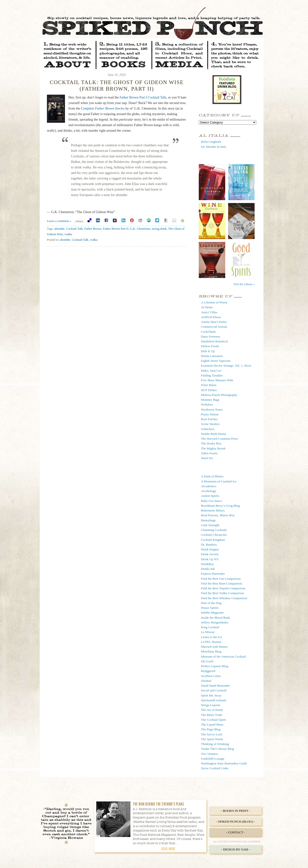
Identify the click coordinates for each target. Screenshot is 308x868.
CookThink (208, 332)
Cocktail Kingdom (213, 540)
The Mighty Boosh (213, 448)
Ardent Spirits (210, 496)
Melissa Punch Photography (219, 395)
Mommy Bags (210, 400)
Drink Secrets (210, 554)
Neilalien (207, 404)
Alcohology (209, 491)
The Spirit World (212, 739)
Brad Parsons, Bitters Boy (218, 515)
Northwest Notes (212, 409)
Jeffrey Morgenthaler (215, 622)
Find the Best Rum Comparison (221, 583)
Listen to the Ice (211, 637)
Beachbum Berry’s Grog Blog (220, 506)
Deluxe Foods (210, 346)
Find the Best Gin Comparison (221, 579)
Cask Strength (210, 525)
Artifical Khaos (211, 317)
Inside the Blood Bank (215, 618)
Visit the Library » (244, 284)
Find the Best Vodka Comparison (222, 593)
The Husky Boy (211, 443)
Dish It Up (208, 351)
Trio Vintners (210, 754)
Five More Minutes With (217, 380)
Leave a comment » (59, 221)
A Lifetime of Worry (214, 302)
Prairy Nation (210, 414)
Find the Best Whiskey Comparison (224, 598)
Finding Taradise (212, 375)
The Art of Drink (212, 710)
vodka (68, 234)
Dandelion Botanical (214, 341)
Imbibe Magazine (212, 613)
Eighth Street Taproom (216, 361)
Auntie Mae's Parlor (214, 322)
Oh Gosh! (207, 661)
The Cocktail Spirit (213, 720)
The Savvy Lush (212, 734)
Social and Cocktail (214, 690)
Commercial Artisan (214, 327)
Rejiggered (208, 671)
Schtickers (208, 429)
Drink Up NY (210, 559)
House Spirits (210, 608)
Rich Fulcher (209, 419)
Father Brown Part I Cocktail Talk (143, 97)
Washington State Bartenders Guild (224, 763)
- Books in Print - (235, 811)
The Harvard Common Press (219, 439)
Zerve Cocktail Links (215, 768)
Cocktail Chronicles (214, 535)
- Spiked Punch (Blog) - (235, 822)
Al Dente (207, 307)
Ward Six (207, 458)
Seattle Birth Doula (213, 434)
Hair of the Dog (211, 603)
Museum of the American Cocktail (223, 656)
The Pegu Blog (211, 729)
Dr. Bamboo (209, 545)
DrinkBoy (207, 564)
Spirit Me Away (211, 695)
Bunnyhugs (208, 520)
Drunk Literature (212, 356)
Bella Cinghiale (211, 142)
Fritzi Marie (209, 385)
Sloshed (206, 681)
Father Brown (93, 229)
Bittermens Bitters (213, 510)
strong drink (159, 229)
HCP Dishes (209, 390)
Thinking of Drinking (215, 744)
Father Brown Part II (116, 229)
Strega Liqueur (211, 705)
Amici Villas (209, 312)
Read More (168, 849)
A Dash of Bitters (212, 476)
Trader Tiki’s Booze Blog (217, 749)
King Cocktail (210, 627)
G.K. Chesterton (140, 229)
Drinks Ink (208, 569)
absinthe (60, 229)
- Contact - (236, 832)
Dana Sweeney (211, 336)
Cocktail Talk (74, 229)
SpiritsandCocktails (214, 700)
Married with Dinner (214, 647)
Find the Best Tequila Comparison (223, 588)
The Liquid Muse (212, 724)
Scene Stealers (210, 424)
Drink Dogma (210, 549)
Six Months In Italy (214, 147)
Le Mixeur (208, 632)
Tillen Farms (209, 453)
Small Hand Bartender (215, 686)
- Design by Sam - (236, 849)
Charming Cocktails (214, 530)
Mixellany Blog (211, 651)
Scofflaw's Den (211, 676)
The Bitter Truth (212, 715)
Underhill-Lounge (213, 759)
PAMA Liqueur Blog (215, 666)
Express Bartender (213, 574)
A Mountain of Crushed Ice (219, 481)
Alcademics (209, 486)
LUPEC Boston (211, 642)
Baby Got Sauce (212, 501)
